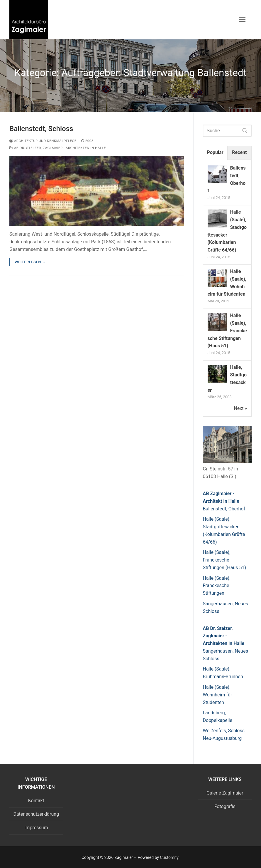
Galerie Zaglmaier (225, 793)
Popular (215, 152)
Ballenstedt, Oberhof (224, 509)
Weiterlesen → (30, 262)
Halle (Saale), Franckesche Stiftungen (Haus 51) (225, 560)
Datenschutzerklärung (36, 814)
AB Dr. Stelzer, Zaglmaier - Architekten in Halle (58, 148)
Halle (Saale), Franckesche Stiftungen (217, 586)
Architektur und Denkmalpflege (43, 141)
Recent (239, 152)
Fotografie (225, 806)
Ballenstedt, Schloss (41, 129)
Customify (169, 857)
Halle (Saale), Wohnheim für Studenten (218, 695)
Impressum (36, 828)
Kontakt (36, 801)
